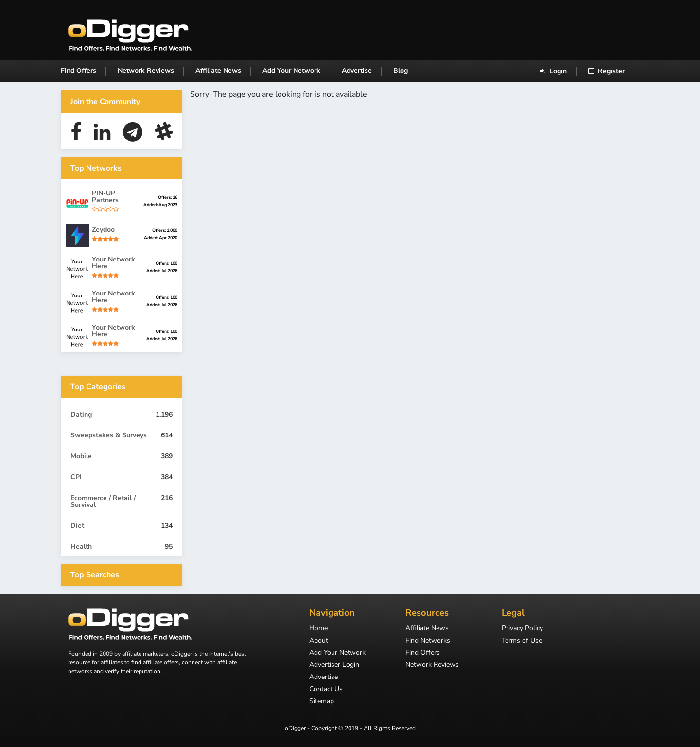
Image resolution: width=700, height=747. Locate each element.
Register (606, 71)
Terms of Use (522, 641)
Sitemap (322, 702)
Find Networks (428, 641)
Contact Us (326, 690)
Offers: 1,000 (165, 230)
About (319, 641)
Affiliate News (218, 71)
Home (318, 629)
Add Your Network (291, 71)
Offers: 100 (166, 263)
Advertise (357, 71)
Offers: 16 (168, 197)
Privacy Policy (522, 629)
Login (553, 71)
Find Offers (79, 71)
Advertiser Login (334, 665)
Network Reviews (146, 71)
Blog (401, 71)
